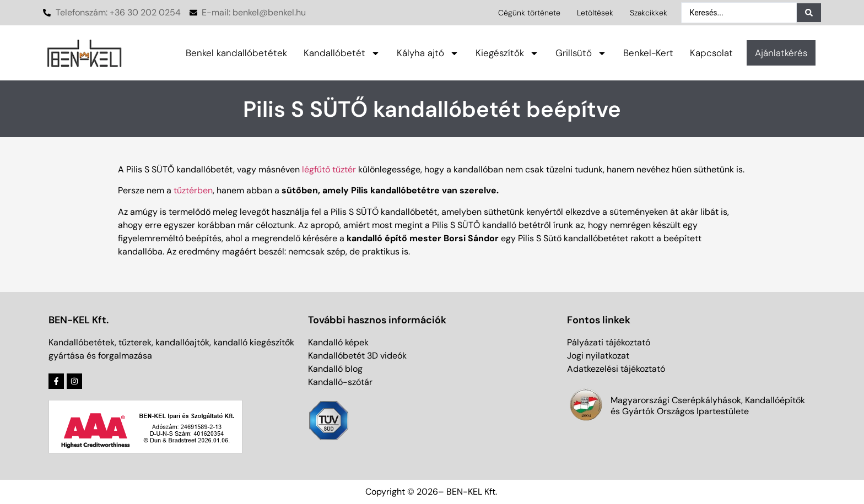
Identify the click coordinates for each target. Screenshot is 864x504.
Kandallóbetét (342, 53)
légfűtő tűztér (329, 169)
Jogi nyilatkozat (598, 356)
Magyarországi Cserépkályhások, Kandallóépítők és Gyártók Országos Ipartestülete (708, 406)
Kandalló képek (338, 342)
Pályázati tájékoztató (609, 342)
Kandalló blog (335, 369)
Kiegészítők (507, 53)
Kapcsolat (711, 53)
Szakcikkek (649, 13)
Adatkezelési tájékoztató (616, 369)
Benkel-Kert (648, 53)
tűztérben (193, 190)
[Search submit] (809, 13)
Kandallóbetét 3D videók (357, 356)
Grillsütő (581, 53)
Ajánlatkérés (781, 53)
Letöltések (595, 13)
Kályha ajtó (428, 53)
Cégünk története (529, 13)
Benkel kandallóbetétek (236, 53)
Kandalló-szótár (340, 382)
